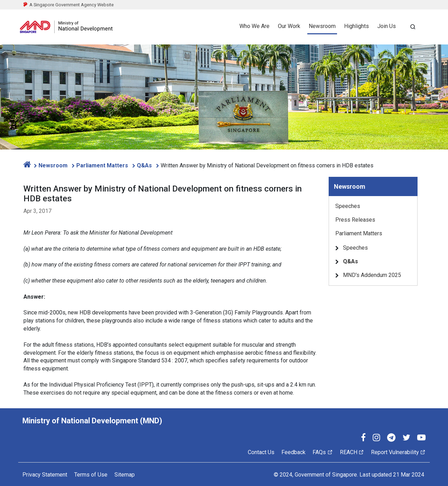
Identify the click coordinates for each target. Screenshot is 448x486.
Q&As (145, 165)
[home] (27, 165)
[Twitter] (406, 439)
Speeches (348, 206)
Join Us (387, 26)
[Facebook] (363, 439)
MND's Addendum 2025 (372, 275)
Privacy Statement (45, 475)
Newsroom (322, 26)
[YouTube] (421, 439)
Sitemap (125, 475)
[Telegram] (391, 439)
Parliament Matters (103, 165)
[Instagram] (376, 439)
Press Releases (355, 220)
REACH (352, 452)
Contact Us (261, 452)
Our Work (289, 26)
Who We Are (254, 26)
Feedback (293, 452)
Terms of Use (91, 475)
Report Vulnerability (398, 452)
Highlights (356, 26)
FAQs (323, 452)
